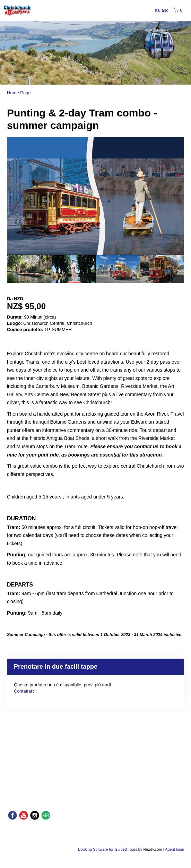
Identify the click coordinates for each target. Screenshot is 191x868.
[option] (29, 269)
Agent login (175, 849)
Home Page (19, 93)
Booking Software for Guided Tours (108, 849)
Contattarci (25, 691)
